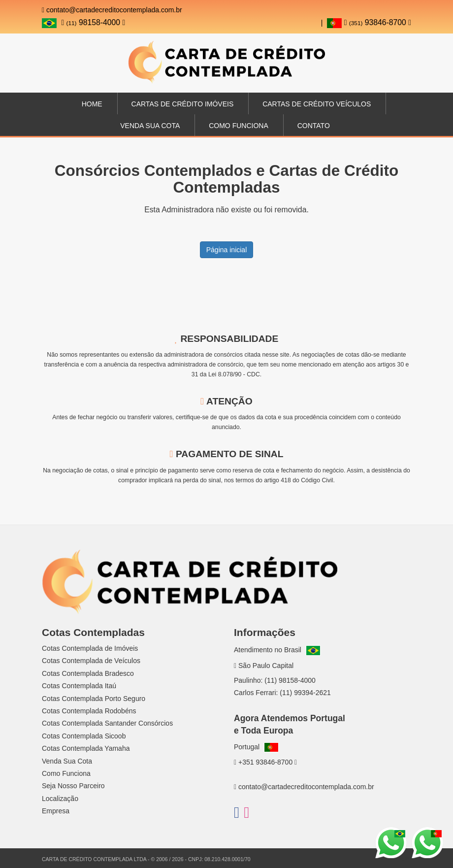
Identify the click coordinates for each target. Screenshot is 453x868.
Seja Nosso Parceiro (73, 786)
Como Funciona (239, 126)
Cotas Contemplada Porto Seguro (94, 699)
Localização (60, 799)
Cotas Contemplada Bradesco (88, 673)
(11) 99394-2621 (305, 693)
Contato (314, 126)
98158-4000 (93, 22)
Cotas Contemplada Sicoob (84, 736)
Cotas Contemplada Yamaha (86, 748)
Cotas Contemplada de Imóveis (90, 648)
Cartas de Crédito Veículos (317, 104)
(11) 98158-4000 (290, 680)
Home (92, 104)
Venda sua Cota (150, 126)
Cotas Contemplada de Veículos (91, 661)
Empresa (56, 811)
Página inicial (227, 250)
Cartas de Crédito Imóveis (183, 104)
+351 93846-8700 (265, 762)
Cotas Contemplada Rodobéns (89, 711)
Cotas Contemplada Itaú (79, 686)
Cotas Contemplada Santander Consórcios (107, 723)
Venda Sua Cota (67, 761)
